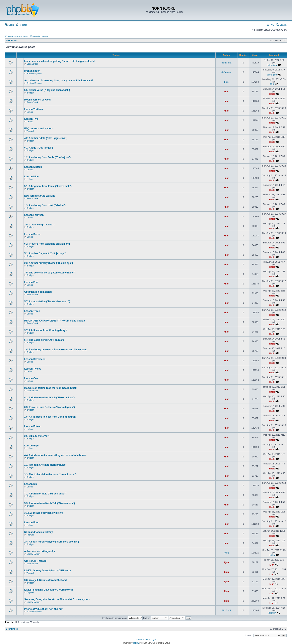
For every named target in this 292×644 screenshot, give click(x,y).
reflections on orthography (40, 551)
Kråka (227, 553)
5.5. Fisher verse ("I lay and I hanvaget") (47, 90)
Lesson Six (31, 484)
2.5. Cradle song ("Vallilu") (39, 225)
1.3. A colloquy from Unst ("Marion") (45, 205)
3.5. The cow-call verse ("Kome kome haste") (50, 273)
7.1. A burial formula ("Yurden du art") (46, 494)
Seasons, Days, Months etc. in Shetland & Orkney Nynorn (57, 599)
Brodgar (30, 93)
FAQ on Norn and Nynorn (39, 129)
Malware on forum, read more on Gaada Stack (50, 388)
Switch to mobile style (146, 640)
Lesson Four (31, 522)
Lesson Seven (32, 234)
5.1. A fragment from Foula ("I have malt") (48, 186)
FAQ (270, 25)
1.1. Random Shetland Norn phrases (45, 465)
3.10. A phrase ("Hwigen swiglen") (44, 513)
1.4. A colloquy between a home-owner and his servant (55, 350)
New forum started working (40, 196)
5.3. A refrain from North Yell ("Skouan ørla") (50, 503)
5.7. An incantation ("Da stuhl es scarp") (47, 301)
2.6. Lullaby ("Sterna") (37, 436)
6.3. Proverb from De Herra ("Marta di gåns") (50, 407)
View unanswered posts (17, 36)
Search (282, 25)
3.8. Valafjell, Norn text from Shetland (45, 580)
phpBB (136, 643)
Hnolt (226, 91)
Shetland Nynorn (34, 74)
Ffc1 (226, 82)
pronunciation (32, 71)
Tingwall (30, 131)
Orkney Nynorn (33, 554)
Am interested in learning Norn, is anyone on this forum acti (58, 80)
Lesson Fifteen (33, 426)
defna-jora (226, 63)
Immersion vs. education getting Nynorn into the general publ (59, 61)
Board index (12, 41)
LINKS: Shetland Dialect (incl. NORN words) (49, 590)
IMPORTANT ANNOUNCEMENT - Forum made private (55, 321)
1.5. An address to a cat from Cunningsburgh (50, 417)
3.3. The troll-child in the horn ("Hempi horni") (50, 474)
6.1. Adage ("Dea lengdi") (39, 148)
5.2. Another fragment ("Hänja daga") (45, 253)
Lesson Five (31, 282)
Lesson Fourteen (34, 215)
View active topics (39, 36)
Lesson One (31, 378)
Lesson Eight (32, 446)
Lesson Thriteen (34, 109)
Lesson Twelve (33, 369)
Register (21, 25)
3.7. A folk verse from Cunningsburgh (46, 330)
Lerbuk (30, 112)
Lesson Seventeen (35, 359)
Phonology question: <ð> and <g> (44, 609)
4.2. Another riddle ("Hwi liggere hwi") (46, 138)
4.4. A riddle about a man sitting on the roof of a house (55, 455)
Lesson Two (31, 119)
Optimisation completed (38, 292)
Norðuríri (227, 610)
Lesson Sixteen (33, 167)
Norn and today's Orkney (39, 532)
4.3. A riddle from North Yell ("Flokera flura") (49, 398)
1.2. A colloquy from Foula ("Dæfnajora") (47, 157)
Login (10, 25)
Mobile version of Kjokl (37, 100)
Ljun (226, 562)
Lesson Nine (31, 177)
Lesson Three (32, 311)
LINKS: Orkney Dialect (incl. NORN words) (48, 571)
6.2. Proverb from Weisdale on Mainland (47, 244)
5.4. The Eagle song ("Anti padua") (44, 340)
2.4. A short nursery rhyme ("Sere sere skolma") (52, 542)
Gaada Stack (32, 64)
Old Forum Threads (35, 561)
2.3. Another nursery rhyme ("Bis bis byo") (49, 263)
